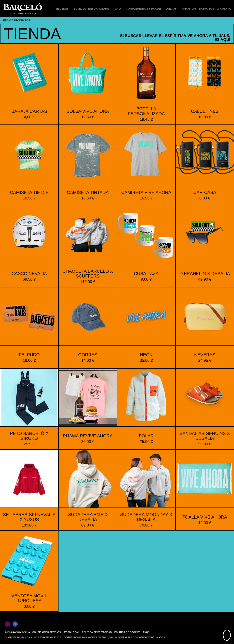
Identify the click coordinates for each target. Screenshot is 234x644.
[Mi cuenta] (224, 9)
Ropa (117, 9)
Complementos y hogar (143, 9)
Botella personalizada (91, 9)
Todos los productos (198, 9)
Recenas (62, 9)
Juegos (171, 9)
